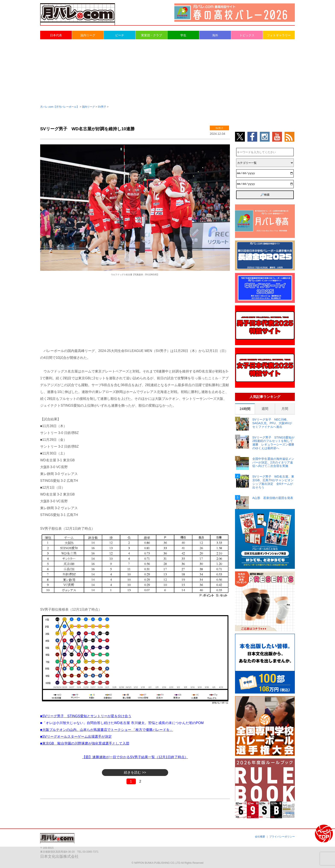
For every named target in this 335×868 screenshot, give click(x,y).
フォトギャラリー (279, 35)
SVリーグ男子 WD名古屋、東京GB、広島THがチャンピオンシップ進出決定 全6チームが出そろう (273, 482)
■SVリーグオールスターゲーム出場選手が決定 (76, 737)
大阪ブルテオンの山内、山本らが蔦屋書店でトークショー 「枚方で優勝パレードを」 (108, 730)
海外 (215, 35)
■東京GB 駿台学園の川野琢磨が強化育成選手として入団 (85, 743)
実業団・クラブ (151, 35)
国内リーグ (88, 35)
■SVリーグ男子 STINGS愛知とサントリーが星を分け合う (86, 716)
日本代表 (56, 35)
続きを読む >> (135, 772)
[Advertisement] (167, 72)
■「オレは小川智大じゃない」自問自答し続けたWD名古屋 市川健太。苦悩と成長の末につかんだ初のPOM (122, 723)
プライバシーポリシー (282, 837)
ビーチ (120, 35)
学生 (183, 35)
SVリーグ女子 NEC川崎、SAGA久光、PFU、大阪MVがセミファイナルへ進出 (272, 423)
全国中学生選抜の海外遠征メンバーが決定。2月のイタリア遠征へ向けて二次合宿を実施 (273, 462)
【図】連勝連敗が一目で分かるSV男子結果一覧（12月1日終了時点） (135, 757)
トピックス (247, 35)
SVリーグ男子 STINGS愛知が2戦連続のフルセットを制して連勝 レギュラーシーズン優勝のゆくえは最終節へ (273, 443)
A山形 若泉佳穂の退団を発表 (273, 498)
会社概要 (260, 837)
